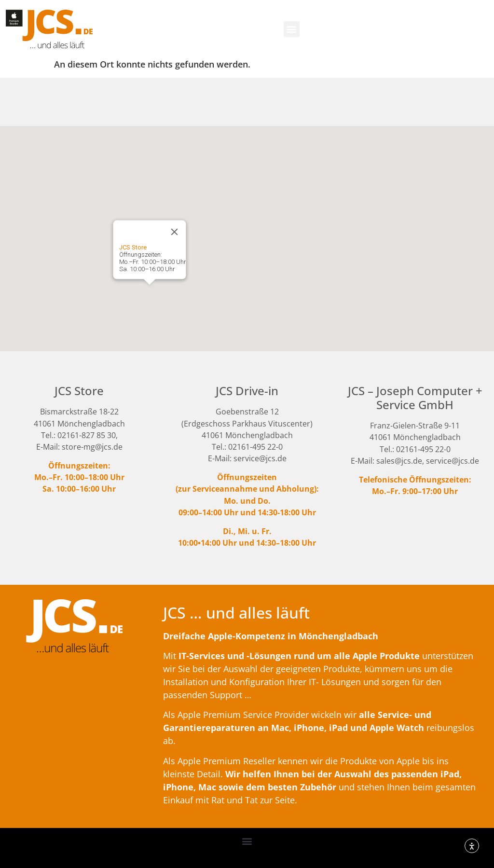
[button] (292, 29)
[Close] (175, 232)
